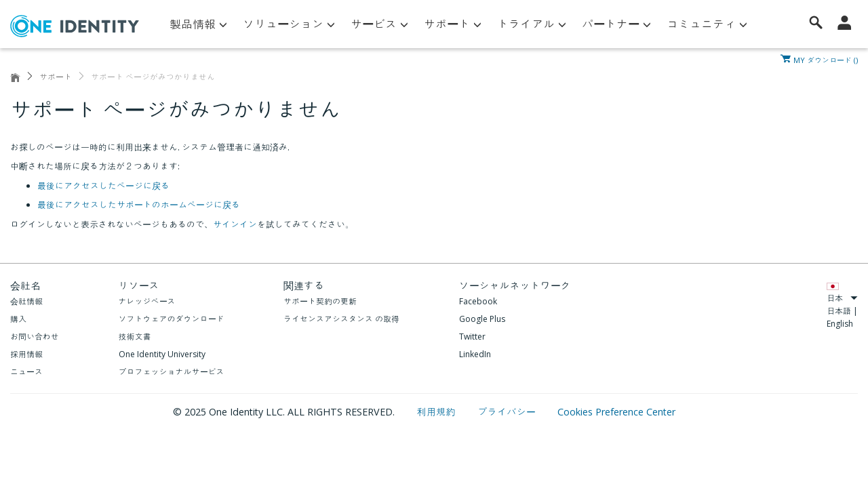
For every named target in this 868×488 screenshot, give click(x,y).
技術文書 (135, 337)
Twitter (472, 337)
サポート (56, 77)
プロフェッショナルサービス (172, 372)
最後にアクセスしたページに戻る (103, 186)
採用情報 (26, 354)
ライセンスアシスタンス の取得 (341, 319)
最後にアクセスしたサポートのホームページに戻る (139, 205)
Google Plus (482, 319)
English (840, 324)
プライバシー (508, 412)
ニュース (26, 372)
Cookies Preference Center (616, 412)
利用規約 (438, 412)
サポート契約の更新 (320, 301)
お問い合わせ (35, 337)
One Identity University (162, 354)
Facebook (478, 301)
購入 (18, 319)
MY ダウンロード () (826, 59)
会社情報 (26, 301)
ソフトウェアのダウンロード (172, 319)
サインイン (235, 224)
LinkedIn (475, 354)
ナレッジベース (147, 301)
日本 (842, 298)
